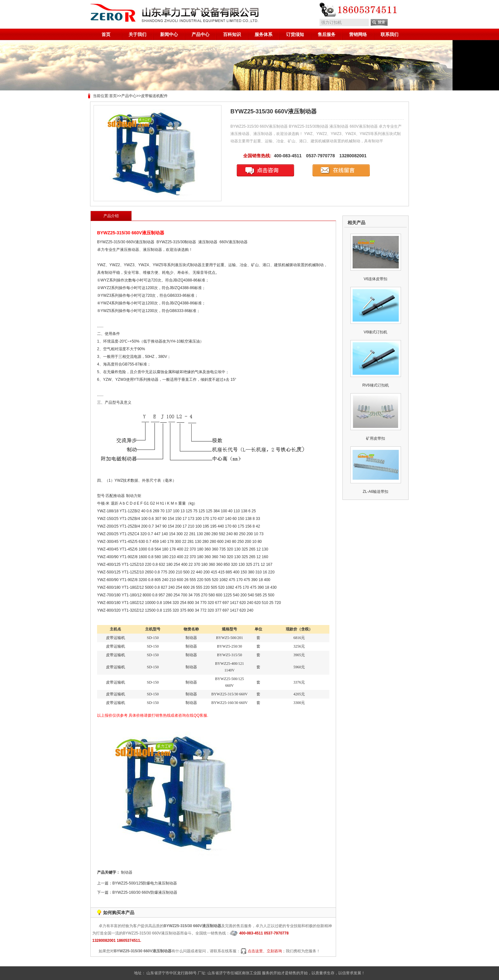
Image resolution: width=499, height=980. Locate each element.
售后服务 (327, 34)
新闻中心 (169, 34)
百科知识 (232, 34)
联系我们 (390, 34)
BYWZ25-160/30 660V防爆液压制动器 (145, 892)
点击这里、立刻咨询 (265, 951)
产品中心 (200, 34)
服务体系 (264, 34)
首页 (106, 34)
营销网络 (358, 34)
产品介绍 (111, 216)
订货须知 (295, 34)
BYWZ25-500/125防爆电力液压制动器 (145, 883)
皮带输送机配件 (154, 96)
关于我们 (137, 34)
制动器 (127, 872)
